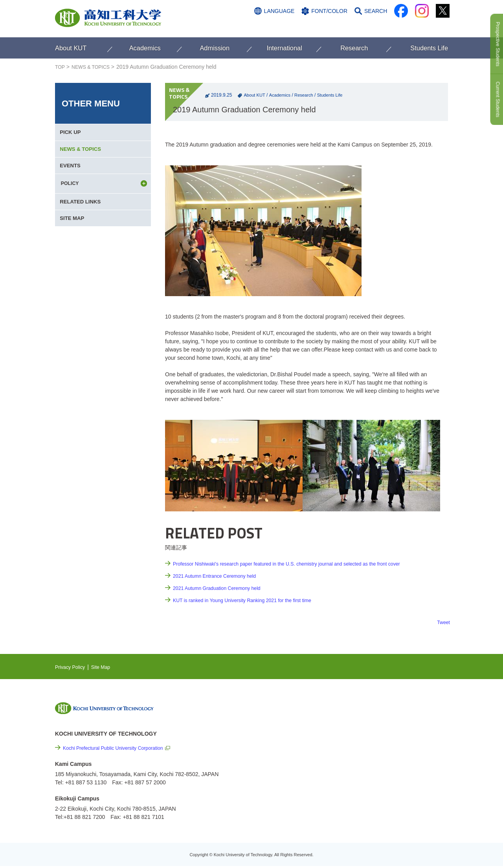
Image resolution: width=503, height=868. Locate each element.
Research (307, 95)
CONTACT (432, 26)
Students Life (335, 95)
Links (369, 754)
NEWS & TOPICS (95, 67)
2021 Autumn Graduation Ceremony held (223, 588)
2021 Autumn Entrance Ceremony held (220, 576)
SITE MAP (73, 241)
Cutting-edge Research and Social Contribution (396, 738)
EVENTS (72, 177)
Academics (282, 95)
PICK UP (72, 135)
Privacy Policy (72, 667)
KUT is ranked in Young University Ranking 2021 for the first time (252, 600)
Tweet (443, 622)
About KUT (255, 95)
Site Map (106, 667)
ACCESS (397, 26)
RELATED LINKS (82, 220)
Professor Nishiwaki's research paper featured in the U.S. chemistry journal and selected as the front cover (303, 564)
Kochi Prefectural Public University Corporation (120, 748)
